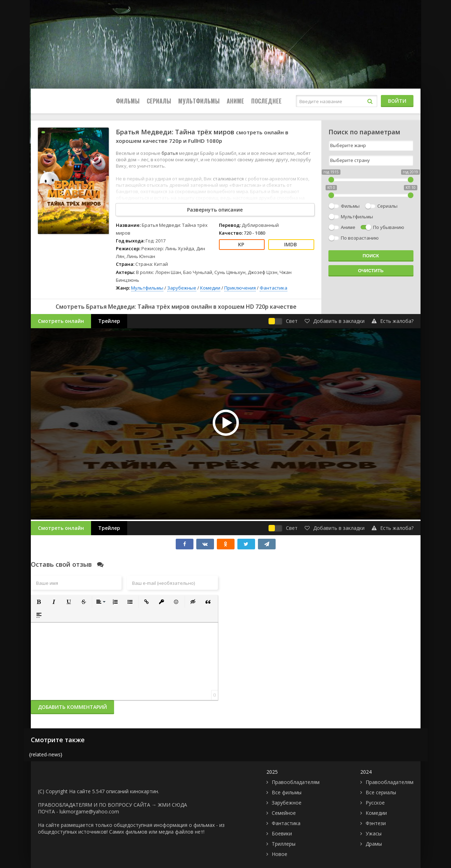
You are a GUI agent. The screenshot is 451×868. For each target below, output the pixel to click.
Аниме (235, 101)
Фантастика (274, 288)
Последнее (266, 101)
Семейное (284, 813)
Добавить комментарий (72, 707)
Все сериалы (381, 792)
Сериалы (159, 101)
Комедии (210, 288)
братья (170, 153)
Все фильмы (287, 792)
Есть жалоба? (393, 321)
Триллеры (284, 844)
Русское (375, 803)
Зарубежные (182, 288)
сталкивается (229, 179)
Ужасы (374, 833)
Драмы (374, 844)
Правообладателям (296, 782)
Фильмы (128, 101)
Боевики (282, 833)
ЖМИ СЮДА (173, 805)
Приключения (240, 288)
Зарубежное (287, 803)
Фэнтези (376, 823)
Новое (280, 854)
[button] (39, 602)
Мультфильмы (199, 101)
